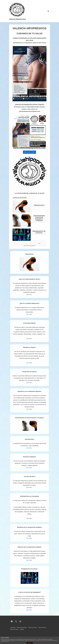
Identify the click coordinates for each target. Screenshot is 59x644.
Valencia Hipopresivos (18, 19)
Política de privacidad (22, 627)
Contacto (22, 629)
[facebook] (12, 621)
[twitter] (16, 621)
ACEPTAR (29, 643)
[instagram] (20, 621)
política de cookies (43, 640)
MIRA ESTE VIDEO (29, 152)
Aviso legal (13, 627)
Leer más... (29, 295)
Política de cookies (32, 627)
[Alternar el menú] (48, 11)
